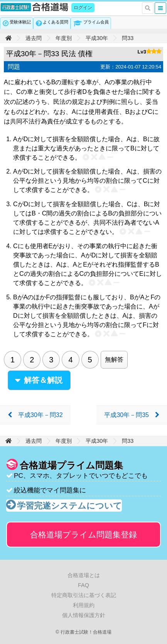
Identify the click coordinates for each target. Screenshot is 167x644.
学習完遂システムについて (69, 506)
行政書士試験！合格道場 (35, 7)
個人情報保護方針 (84, 615)
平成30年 (97, 38)
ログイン (83, 8)
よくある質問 (56, 22)
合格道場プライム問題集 (83, 535)
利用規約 (84, 605)
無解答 (114, 360)
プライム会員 (96, 22)
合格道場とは (84, 575)
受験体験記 (20, 22)
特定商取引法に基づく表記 (84, 595)
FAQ (83, 585)
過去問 (34, 38)
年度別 (64, 38)
